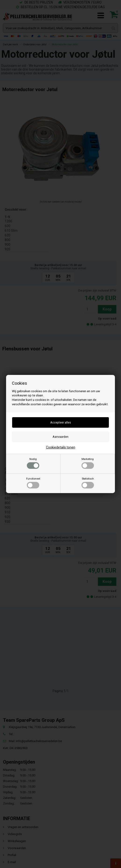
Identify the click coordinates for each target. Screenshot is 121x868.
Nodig (33, 463)
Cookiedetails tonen (61, 447)
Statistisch (88, 483)
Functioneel (33, 483)
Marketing (88, 463)
